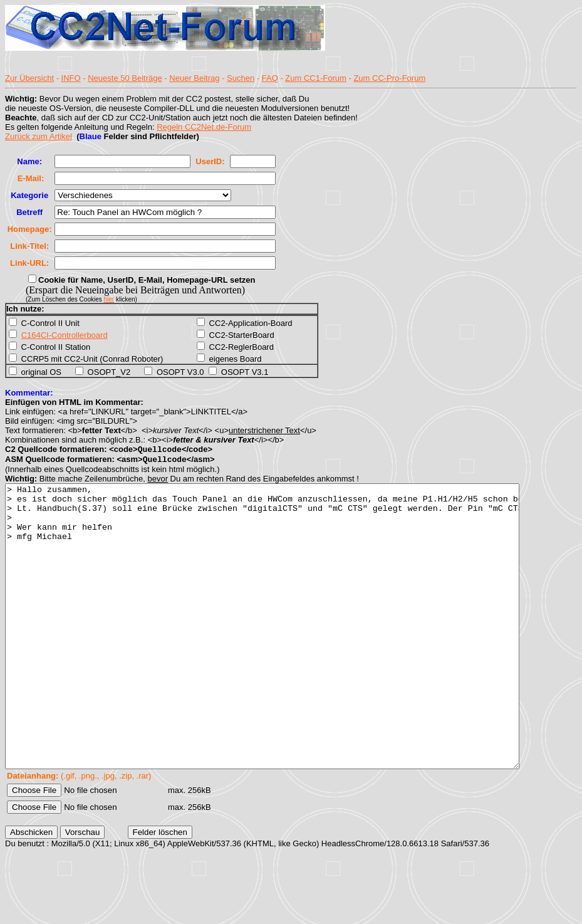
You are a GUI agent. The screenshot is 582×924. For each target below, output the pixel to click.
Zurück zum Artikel (39, 136)
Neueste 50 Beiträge (125, 78)
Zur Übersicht (29, 78)
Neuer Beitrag (194, 78)
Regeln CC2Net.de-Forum (204, 127)
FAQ (270, 78)
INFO (71, 78)
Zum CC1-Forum (316, 78)
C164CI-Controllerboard (65, 335)
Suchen (241, 78)
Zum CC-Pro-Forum (389, 78)
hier (109, 299)
